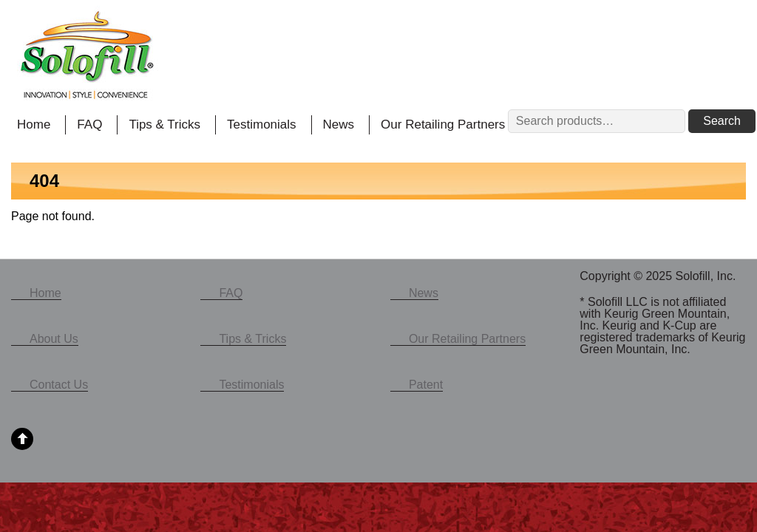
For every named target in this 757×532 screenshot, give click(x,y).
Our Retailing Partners (443, 125)
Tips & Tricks (164, 125)
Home (34, 125)
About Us (54, 339)
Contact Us (59, 385)
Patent (426, 385)
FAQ (89, 125)
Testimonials (262, 125)
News (339, 125)
